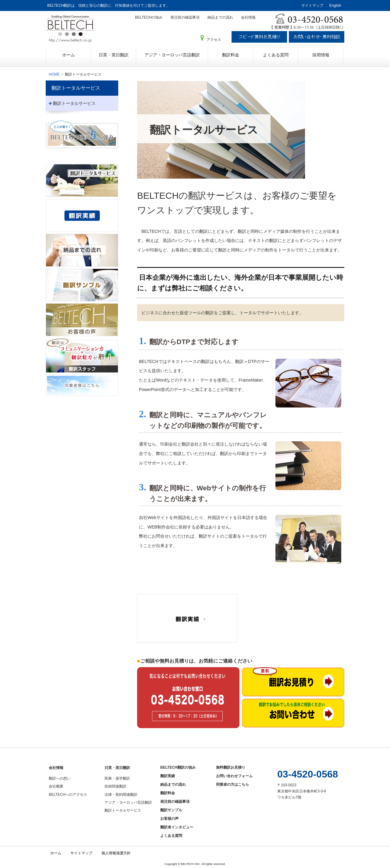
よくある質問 (276, 55)
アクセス (214, 40)
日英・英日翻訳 (114, 55)
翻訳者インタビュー (177, 827)
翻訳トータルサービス (76, 88)
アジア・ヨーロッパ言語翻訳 (172, 55)
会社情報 (248, 17)
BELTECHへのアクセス (68, 795)
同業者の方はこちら (232, 784)
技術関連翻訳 (115, 786)
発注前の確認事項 (185, 17)
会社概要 (56, 786)
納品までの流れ (220, 17)
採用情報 (321, 55)
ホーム (69, 55)
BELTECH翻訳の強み (178, 767)
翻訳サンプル (171, 810)
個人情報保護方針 (116, 853)
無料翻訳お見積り (231, 767)
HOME (54, 74)
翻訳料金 (231, 55)
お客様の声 (169, 819)
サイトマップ (312, 5)
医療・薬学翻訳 (117, 778)
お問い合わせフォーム (234, 776)
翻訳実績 (168, 776)
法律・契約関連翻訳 (121, 795)
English (335, 5)
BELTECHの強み (149, 17)
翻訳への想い (60, 778)
